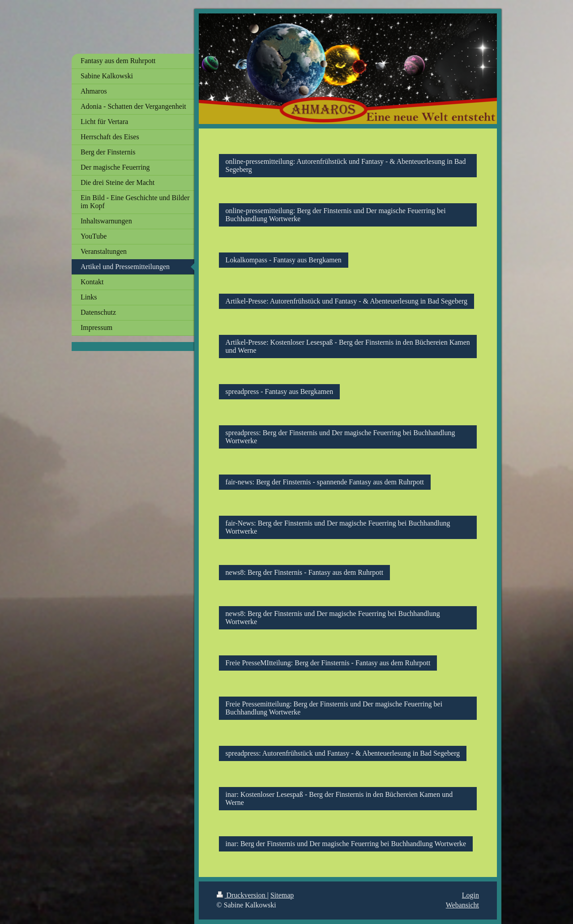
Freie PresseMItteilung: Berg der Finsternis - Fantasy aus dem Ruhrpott (328, 663)
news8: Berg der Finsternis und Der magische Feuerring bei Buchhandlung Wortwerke (333, 618)
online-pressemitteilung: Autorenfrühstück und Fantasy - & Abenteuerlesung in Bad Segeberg (346, 165)
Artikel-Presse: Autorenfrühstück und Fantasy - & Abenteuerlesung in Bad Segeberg (346, 301)
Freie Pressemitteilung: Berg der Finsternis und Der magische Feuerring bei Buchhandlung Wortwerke (334, 708)
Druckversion (242, 895)
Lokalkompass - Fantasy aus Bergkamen (284, 260)
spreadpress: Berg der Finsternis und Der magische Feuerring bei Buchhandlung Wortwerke (340, 437)
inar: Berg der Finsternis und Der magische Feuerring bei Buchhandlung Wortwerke (346, 844)
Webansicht (462, 905)
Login (470, 895)
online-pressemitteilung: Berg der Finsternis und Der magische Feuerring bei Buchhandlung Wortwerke (336, 215)
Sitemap (282, 895)
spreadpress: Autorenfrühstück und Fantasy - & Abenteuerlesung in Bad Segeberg (343, 753)
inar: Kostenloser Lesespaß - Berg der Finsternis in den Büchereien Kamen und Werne (339, 798)
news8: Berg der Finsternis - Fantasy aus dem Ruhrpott (305, 572)
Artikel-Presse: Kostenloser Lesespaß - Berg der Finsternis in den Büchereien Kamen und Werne (348, 346)
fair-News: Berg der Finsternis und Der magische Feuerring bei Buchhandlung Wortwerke (338, 527)
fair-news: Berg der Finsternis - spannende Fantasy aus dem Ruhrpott (325, 482)
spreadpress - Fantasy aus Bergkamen (280, 391)
